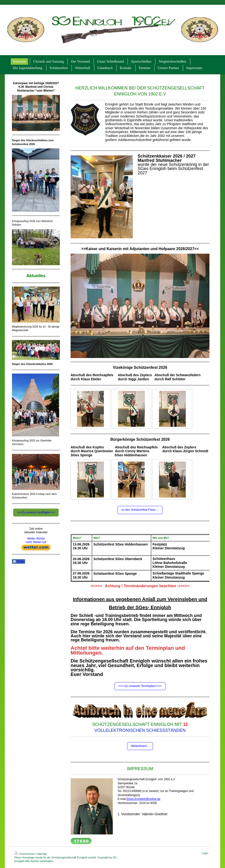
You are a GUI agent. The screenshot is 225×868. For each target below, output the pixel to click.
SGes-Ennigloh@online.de (143, 799)
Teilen (19, 562)
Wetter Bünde (36, 539)
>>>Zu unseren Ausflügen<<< (36, 512)
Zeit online (36, 529)
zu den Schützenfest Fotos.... (140, 510)
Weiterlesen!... (140, 746)
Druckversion (25, 854)
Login (205, 853)
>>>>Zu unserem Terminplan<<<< (140, 686)
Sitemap (42, 854)
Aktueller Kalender (36, 532)
